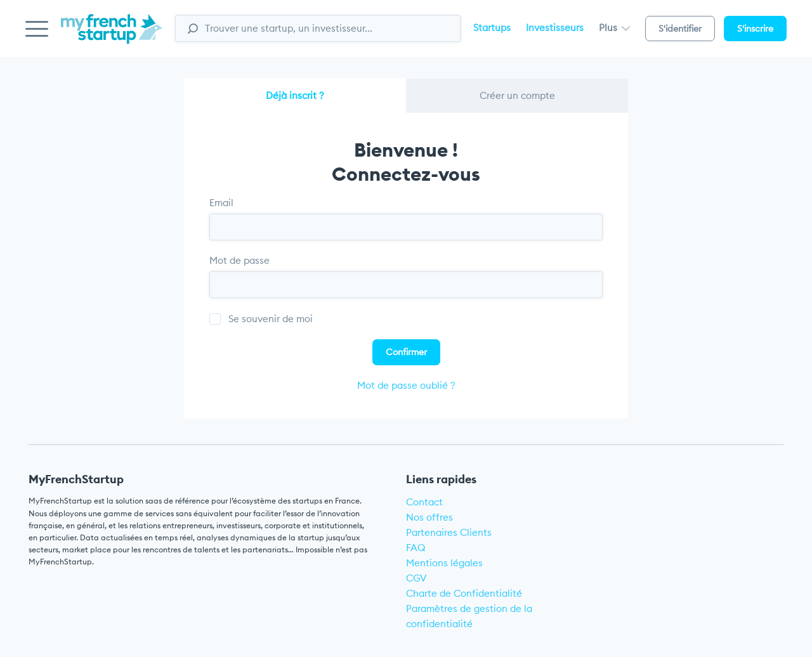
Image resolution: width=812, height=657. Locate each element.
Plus (614, 28)
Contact (424, 502)
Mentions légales (444, 563)
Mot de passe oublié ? (406, 385)
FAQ (416, 548)
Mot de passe (239, 260)
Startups (492, 28)
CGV (416, 578)
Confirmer (406, 352)
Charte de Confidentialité (464, 593)
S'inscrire (755, 29)
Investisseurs (555, 28)
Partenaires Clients (449, 532)
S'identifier (680, 29)
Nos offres (429, 517)
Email (221, 203)
